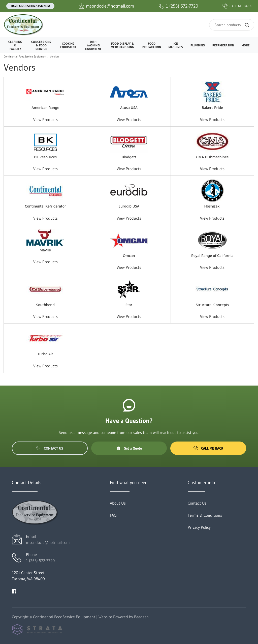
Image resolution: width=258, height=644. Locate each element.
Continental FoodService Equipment (25, 57)
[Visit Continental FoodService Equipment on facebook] (14, 591)
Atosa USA (129, 108)
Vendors (55, 57)
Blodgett (129, 157)
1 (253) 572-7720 (40, 561)
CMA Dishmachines (212, 157)
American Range (45, 108)
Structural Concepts (212, 305)
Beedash (141, 617)
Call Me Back (208, 448)
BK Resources (45, 157)
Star (129, 305)
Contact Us (50, 448)
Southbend (45, 305)
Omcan (129, 256)
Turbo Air (45, 354)
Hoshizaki (212, 206)
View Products (45, 120)
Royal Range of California (212, 256)
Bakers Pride (212, 108)
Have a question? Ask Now (30, 6)
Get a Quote (129, 448)
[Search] (232, 25)
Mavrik (45, 250)
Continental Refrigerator (45, 206)
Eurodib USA (129, 206)
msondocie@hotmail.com (48, 542)
